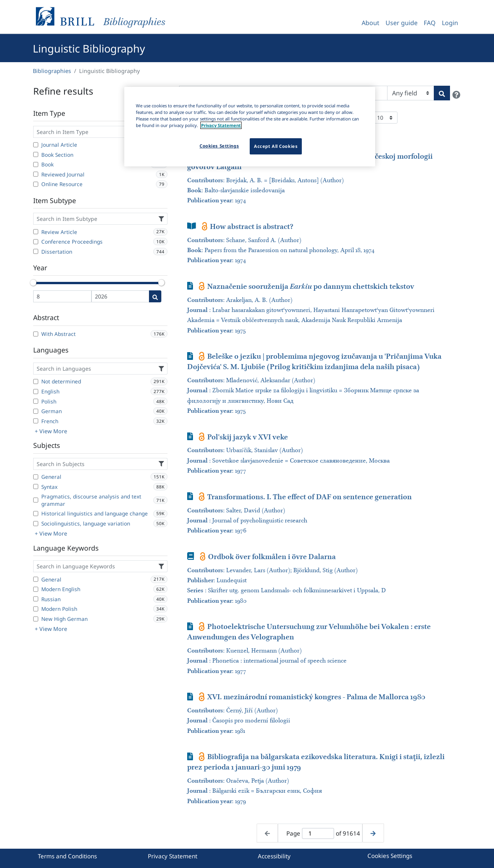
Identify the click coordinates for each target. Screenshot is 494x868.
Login (450, 23)
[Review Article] (36, 232)
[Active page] (318, 833)
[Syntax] (36, 487)
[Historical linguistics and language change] (36, 514)
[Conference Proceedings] (36, 242)
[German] (36, 411)
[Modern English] (36, 589)
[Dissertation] (36, 251)
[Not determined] (36, 381)
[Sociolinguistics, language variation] (36, 524)
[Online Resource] (36, 184)
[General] (36, 477)
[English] (36, 392)
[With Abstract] (36, 334)
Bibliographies (52, 71)
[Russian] (36, 599)
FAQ (430, 23)
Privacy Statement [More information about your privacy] (221, 125)
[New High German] (36, 619)
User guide (402, 23)
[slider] (33, 283)
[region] (250, 127)
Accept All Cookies (276, 146)
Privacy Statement (173, 856)
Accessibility (274, 856)
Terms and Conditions (67, 856)
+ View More (51, 431)
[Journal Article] (36, 145)
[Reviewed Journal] (36, 174)
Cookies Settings (390, 856)
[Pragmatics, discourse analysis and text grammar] (36, 500)
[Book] (36, 164)
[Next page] (373, 833)
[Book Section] (36, 154)
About (370, 23)
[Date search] (155, 296)
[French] (36, 421)
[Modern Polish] (36, 609)
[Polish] (36, 401)
